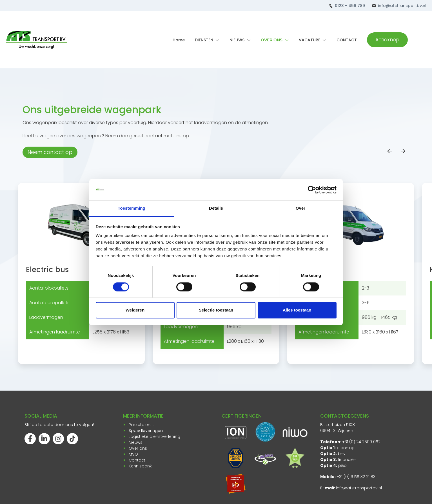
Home (179, 40)
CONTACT (347, 40)
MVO (133, 454)
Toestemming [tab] (132, 208)
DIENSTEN (204, 40)
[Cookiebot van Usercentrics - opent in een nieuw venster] (312, 190)
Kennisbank (140, 466)
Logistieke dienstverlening (154, 436)
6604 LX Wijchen (337, 431)
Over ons (138, 448)
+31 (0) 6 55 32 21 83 (356, 477)
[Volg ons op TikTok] (72, 439)
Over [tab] (301, 208)
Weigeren (135, 310)
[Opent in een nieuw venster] (236, 484)
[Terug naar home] (36, 40)
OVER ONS (272, 40)
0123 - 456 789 (350, 6)
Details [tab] (216, 208)
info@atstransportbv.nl (402, 6)
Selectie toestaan (216, 310)
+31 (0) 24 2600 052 (361, 442)
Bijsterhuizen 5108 (338, 425)
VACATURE (309, 40)
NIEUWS (237, 40)
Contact (137, 460)
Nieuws (136, 442)
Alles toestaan (297, 310)
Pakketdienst (141, 425)
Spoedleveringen (146, 431)
